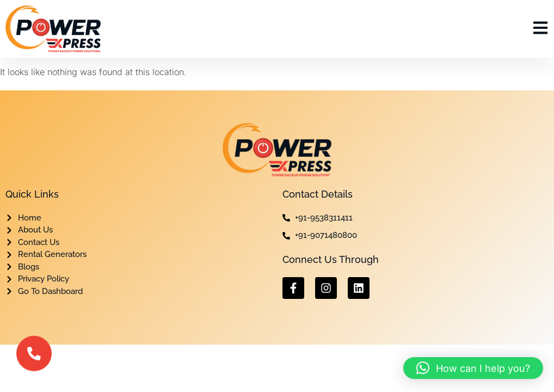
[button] (473, 368)
